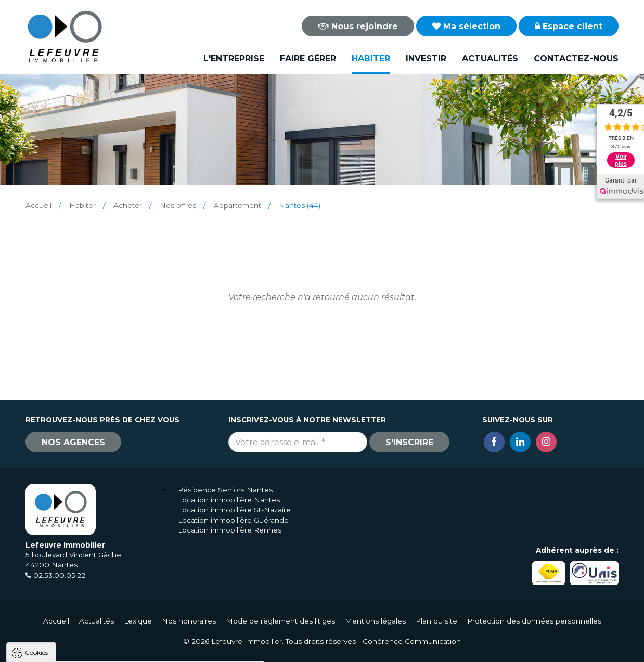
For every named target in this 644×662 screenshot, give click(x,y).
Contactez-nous (576, 59)
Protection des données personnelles (534, 621)
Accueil (38, 205)
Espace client (569, 26)
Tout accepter (71, 649)
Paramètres (202, 649)
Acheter (128, 205)
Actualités (490, 59)
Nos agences (73, 442)
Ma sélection (466, 26)
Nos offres (178, 205)
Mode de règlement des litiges (280, 621)
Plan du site (436, 621)
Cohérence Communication (412, 641)
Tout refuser (138, 649)
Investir (426, 59)
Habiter (371, 59)
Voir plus (621, 160)
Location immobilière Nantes (229, 500)
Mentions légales (375, 621)
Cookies (36, 520)
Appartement (237, 205)
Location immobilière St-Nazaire (234, 510)
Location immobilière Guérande (233, 520)
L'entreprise (234, 59)
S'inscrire (409, 442)
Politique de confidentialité (61, 624)
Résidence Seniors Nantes (225, 490)
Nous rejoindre (358, 26)
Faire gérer (308, 59)
